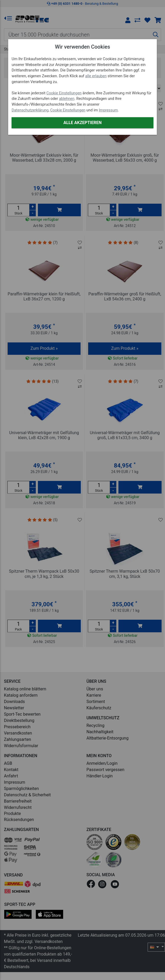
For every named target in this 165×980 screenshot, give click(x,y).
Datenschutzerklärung (30, 110)
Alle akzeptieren (82, 123)
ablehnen (67, 99)
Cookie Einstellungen (64, 93)
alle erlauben (96, 76)
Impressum (108, 110)
